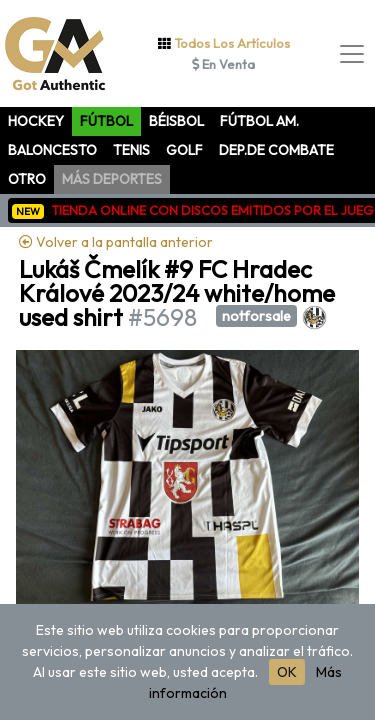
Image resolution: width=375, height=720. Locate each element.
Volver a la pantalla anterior (116, 242)
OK (287, 672)
